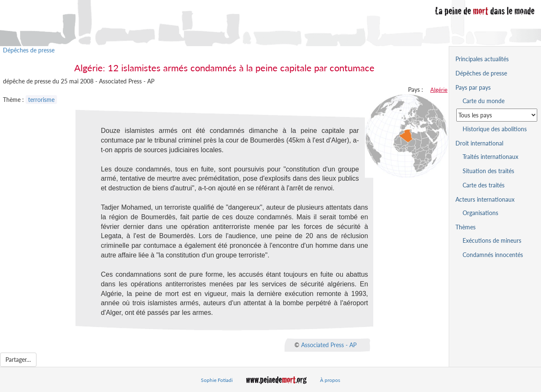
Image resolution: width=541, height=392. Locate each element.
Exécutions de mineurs (492, 240)
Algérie (439, 90)
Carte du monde (484, 101)
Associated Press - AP (329, 345)
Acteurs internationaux (485, 199)
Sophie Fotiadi (217, 380)
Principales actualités (482, 59)
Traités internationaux (490, 157)
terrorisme (41, 100)
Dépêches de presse (29, 50)
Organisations (480, 213)
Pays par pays (473, 87)
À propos (330, 380)
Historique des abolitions (495, 129)
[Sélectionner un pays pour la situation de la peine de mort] (497, 115)
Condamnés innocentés (493, 255)
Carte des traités (484, 185)
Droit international (479, 143)
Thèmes (466, 227)
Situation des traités (488, 171)
